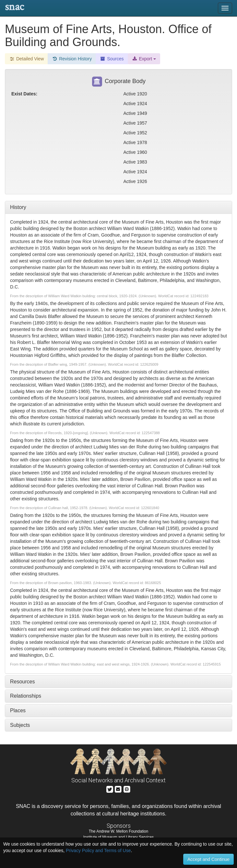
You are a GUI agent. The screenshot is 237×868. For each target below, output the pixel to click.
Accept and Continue (208, 859)
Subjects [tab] (20, 725)
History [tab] (18, 207)
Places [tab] (18, 710)
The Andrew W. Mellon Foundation (118, 831)
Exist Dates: (24, 94)
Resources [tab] (22, 682)
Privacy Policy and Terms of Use (98, 850)
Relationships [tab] (26, 696)
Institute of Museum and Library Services (118, 837)
